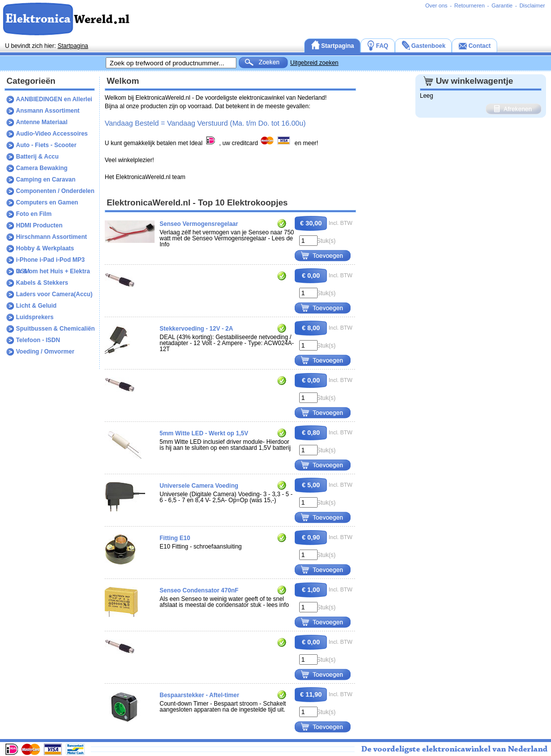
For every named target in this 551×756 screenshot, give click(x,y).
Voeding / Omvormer (45, 352)
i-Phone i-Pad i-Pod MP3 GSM (50, 261)
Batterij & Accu (37, 157)
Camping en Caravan (46, 180)
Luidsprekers (35, 317)
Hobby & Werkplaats (45, 248)
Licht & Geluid (36, 306)
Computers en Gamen (47, 202)
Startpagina (73, 46)
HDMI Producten (39, 225)
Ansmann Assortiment (48, 111)
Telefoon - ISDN (38, 340)
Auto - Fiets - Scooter (46, 145)
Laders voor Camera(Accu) (54, 294)
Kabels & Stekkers (42, 283)
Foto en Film (34, 214)
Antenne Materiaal (42, 122)
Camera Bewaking (42, 168)
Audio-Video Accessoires (52, 134)
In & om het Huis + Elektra (53, 271)
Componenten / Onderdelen (55, 191)
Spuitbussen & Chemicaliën (55, 329)
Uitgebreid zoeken (314, 63)
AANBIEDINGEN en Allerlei (54, 99)
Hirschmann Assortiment (51, 237)
